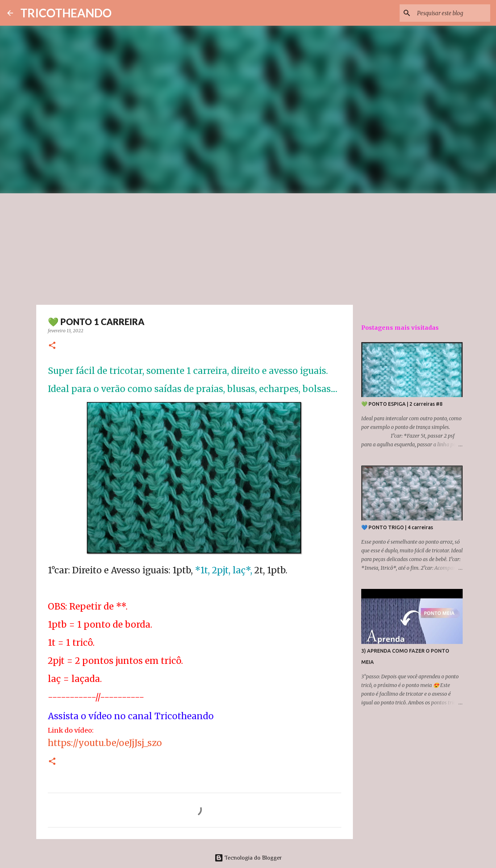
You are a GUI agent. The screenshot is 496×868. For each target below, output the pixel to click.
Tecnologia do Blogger (248, 858)
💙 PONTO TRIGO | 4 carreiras (397, 527)
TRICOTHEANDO (66, 13)
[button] (52, 346)
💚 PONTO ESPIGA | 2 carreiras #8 (402, 404)
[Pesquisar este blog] (452, 13)
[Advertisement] (248, 248)
